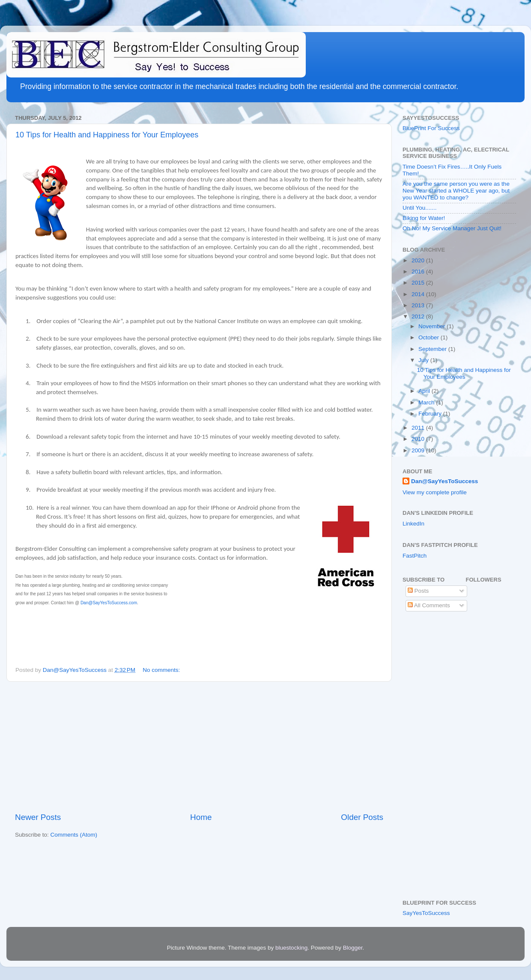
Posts (418, 591)
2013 (419, 305)
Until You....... (420, 208)
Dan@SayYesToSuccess (444, 481)
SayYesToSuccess (426, 913)
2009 (419, 450)
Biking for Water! (424, 218)
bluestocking (291, 948)
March (427, 402)
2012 (419, 316)
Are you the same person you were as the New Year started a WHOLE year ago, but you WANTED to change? (456, 191)
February (431, 414)
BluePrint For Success (431, 128)
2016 (419, 272)
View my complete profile (435, 492)
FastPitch (415, 556)
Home (201, 817)
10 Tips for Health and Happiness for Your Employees (107, 135)
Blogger (353, 948)
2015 (419, 283)
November (433, 326)
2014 (419, 294)
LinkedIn (413, 524)
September (433, 349)
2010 (419, 439)
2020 (419, 260)
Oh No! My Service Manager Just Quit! (452, 228)
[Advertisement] (199, 747)
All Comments (429, 605)
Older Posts (362, 817)
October (430, 337)
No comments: (162, 670)
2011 (419, 428)
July (424, 360)
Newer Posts (38, 817)
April (425, 391)
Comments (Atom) (74, 835)
